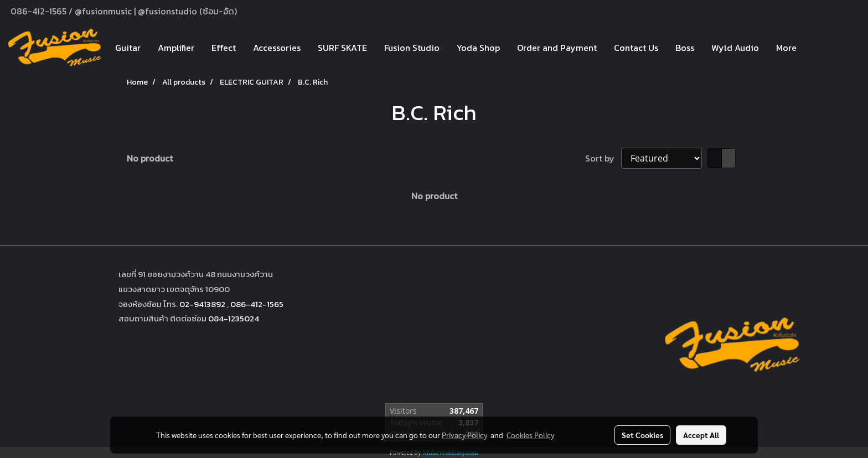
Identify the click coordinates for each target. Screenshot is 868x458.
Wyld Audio (735, 48)
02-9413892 (202, 304)
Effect (224, 48)
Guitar (128, 48)
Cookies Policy (530, 435)
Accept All (701, 435)
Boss (685, 48)
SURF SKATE (342, 48)
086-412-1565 (257, 304)
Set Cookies (642, 435)
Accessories (277, 48)
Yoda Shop (478, 48)
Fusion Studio (412, 48)
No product (150, 158)
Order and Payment (557, 48)
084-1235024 (234, 318)
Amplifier (176, 48)
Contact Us (636, 48)
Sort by (603, 158)
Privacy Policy (464, 435)
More (786, 48)
